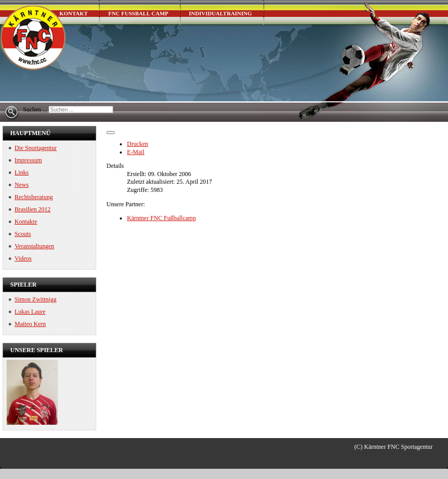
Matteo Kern (30, 324)
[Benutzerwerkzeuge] (111, 133)
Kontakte (26, 222)
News (22, 185)
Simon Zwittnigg (36, 299)
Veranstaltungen (35, 246)
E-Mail (136, 152)
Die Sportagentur (36, 148)
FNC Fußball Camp (138, 13)
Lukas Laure (30, 312)
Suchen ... (35, 110)
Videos (23, 258)
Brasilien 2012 (33, 209)
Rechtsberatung (34, 197)
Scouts (23, 234)
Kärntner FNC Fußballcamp (162, 218)
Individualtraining (220, 13)
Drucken (137, 144)
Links (22, 172)
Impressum (28, 160)
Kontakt (73, 13)
